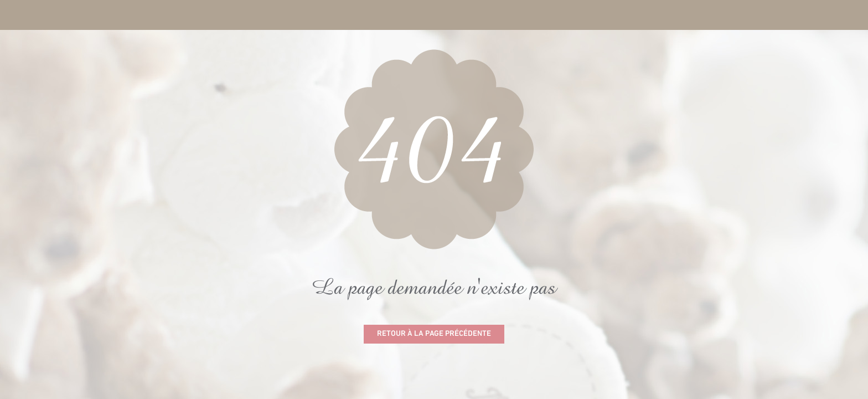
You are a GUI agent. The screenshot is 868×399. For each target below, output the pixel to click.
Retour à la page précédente (434, 334)
